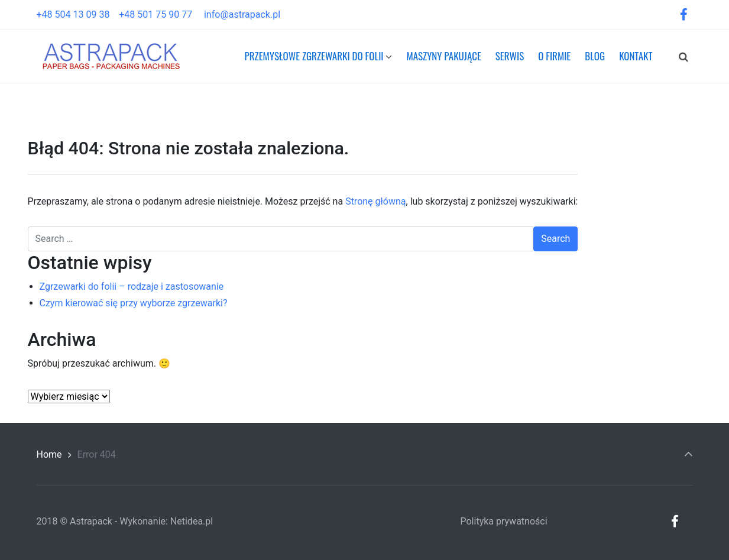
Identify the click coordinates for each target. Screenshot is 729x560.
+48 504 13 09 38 (78, 14)
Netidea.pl (192, 521)
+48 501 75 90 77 (160, 14)
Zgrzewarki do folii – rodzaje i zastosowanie (132, 287)
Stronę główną (375, 201)
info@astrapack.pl (242, 14)
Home (49, 454)
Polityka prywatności (504, 521)
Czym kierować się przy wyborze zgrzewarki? (134, 303)
